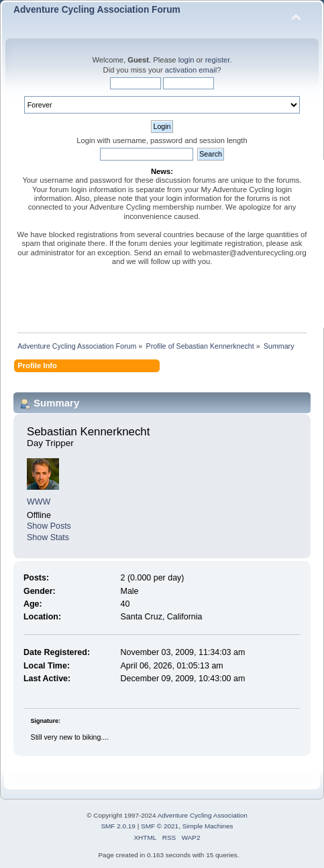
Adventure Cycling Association (203, 815)
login (186, 60)
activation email (191, 70)
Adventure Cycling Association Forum (97, 10)
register (218, 60)
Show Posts (49, 526)
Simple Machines (208, 826)
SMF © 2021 (160, 826)
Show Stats (48, 537)
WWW (39, 502)
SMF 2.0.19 (118, 826)
